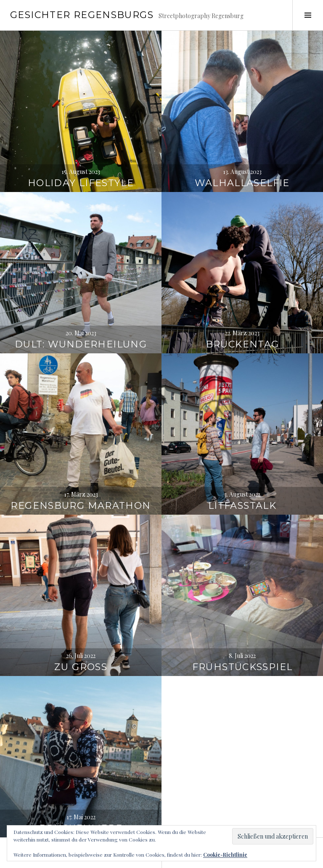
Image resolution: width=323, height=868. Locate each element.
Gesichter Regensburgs (82, 15)
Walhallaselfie (242, 152)
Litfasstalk (242, 475)
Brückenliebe (81, 798)
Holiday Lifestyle (81, 152)
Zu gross (81, 636)
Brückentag (242, 314)
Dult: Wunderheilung (81, 314)
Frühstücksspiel (242, 636)
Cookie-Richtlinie (225, 855)
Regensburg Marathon (81, 475)
